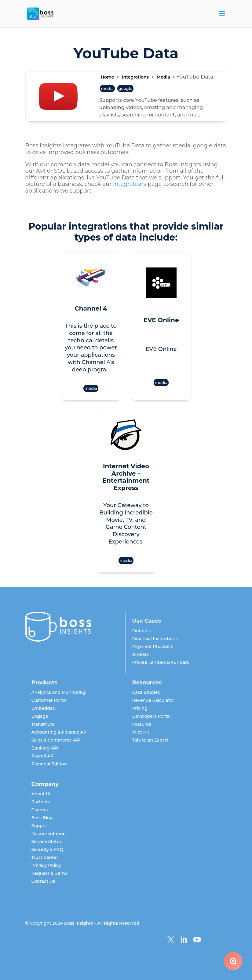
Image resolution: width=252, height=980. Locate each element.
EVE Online (161, 320)
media (107, 88)
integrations (130, 184)
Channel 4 (91, 308)
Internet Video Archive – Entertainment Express (126, 477)
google (125, 88)
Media (163, 77)
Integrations (135, 77)
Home (108, 77)
